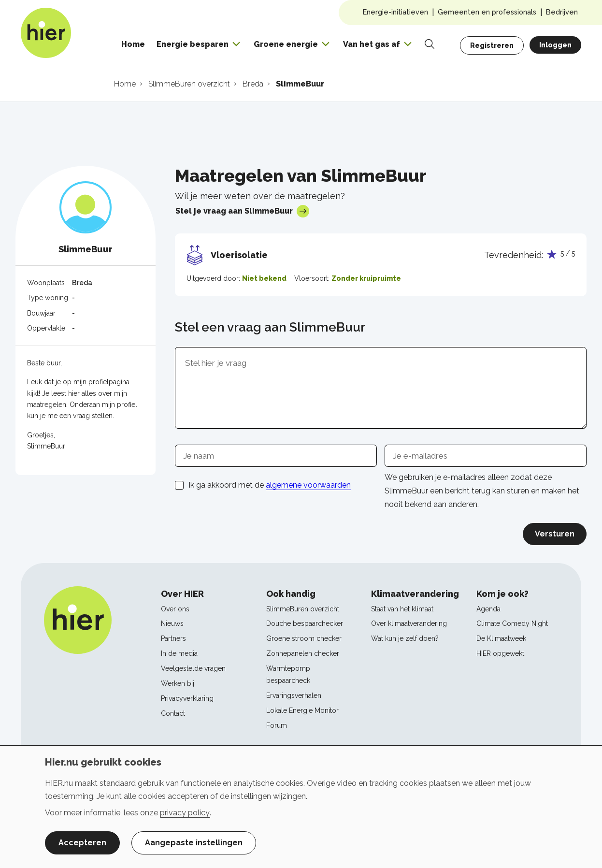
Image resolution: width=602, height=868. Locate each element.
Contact (173, 713)
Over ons (175, 609)
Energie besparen (193, 44)
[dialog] (301, 807)
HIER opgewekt (500, 653)
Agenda (488, 609)
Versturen (555, 534)
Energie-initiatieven (395, 12)
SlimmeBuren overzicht (303, 609)
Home (133, 44)
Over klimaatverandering (409, 623)
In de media (179, 653)
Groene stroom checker (304, 638)
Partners (173, 638)
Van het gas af (372, 44)
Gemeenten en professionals (487, 12)
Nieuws (172, 623)
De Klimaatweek (501, 638)
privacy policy (185, 813)
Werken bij (178, 683)
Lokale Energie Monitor (302, 710)
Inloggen (555, 45)
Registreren (492, 45)
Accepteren (82, 843)
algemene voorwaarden (308, 485)
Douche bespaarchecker (305, 623)
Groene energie (286, 44)
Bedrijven (562, 12)
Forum (277, 725)
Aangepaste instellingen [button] (194, 843)
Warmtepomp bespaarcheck (288, 674)
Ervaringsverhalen (294, 695)
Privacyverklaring (187, 698)
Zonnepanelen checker (303, 653)
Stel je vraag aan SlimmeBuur (242, 211)
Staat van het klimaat (402, 609)
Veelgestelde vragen (193, 668)
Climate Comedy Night (512, 623)
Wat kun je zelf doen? (405, 638)
